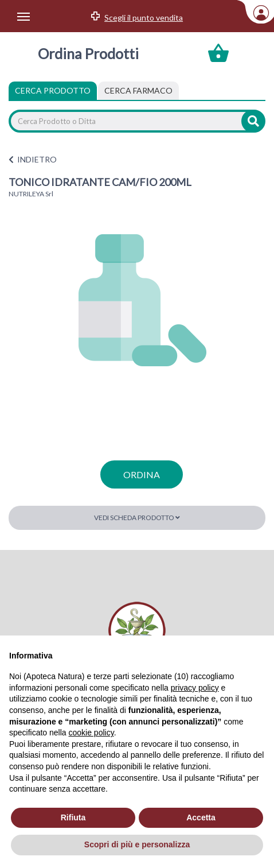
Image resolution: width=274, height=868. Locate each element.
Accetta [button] (201, 817)
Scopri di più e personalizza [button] (137, 844)
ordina (142, 474)
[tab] (138, 91)
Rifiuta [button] (73, 817)
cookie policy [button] (91, 733)
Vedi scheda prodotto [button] (137, 518)
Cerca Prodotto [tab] (53, 90)
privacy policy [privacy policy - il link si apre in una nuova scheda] (195, 688)
